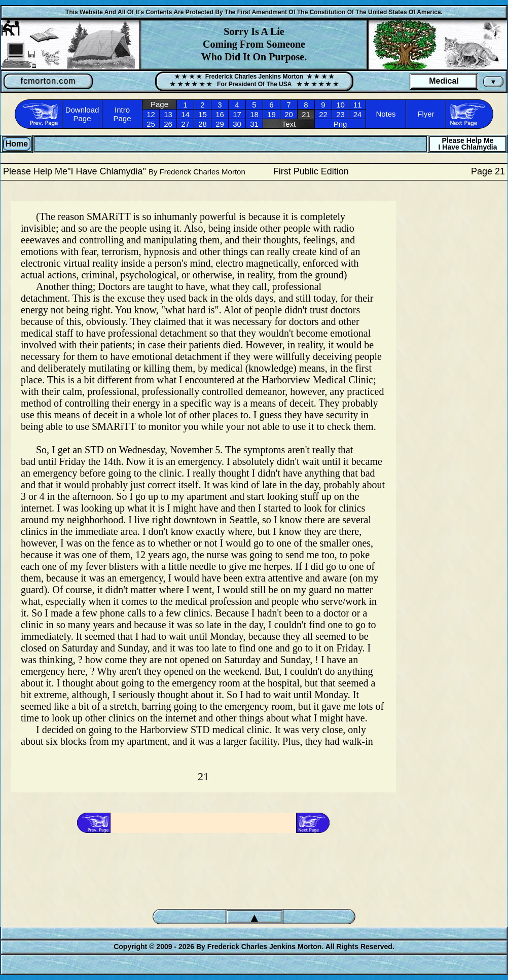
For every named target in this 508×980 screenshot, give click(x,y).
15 (203, 114)
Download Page (82, 114)
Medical (444, 81)
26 (168, 124)
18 (254, 114)
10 (340, 105)
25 (151, 124)
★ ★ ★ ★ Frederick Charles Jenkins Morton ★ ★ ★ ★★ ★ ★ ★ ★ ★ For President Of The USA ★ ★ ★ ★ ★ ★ (254, 80)
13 (168, 114)
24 (358, 114)
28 (203, 124)
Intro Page (122, 114)
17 (237, 114)
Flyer (426, 114)
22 (323, 114)
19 (271, 114)
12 (151, 114)
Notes (386, 114)
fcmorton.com (48, 81)
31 (254, 124)
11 (358, 105)
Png (340, 124)
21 (306, 114)
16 (220, 114)
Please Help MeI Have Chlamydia (468, 144)
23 (340, 114)
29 (220, 124)
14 (185, 114)
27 (185, 124)
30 (237, 124)
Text (289, 124)
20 (289, 114)
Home (17, 144)
